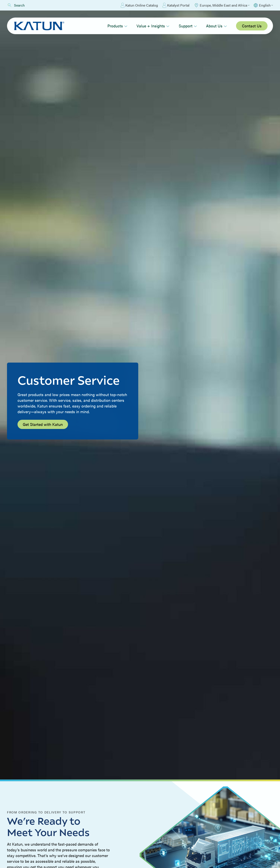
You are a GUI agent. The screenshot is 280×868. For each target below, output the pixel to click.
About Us (216, 26)
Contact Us (252, 26)
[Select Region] (222, 5)
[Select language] (263, 5)
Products (117, 26)
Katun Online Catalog (139, 5)
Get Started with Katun (43, 424)
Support (188, 26)
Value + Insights (153, 26)
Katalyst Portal (176, 5)
